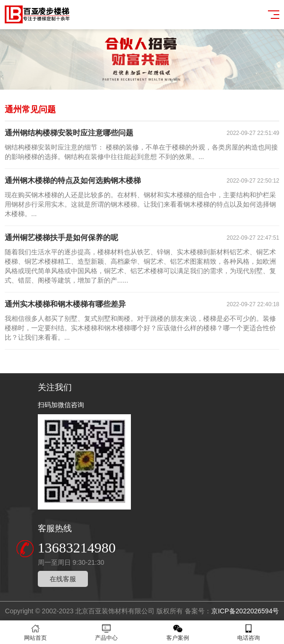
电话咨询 (249, 632)
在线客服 (63, 579)
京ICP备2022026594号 (245, 611)
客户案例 (178, 632)
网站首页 (35, 632)
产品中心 (106, 632)
